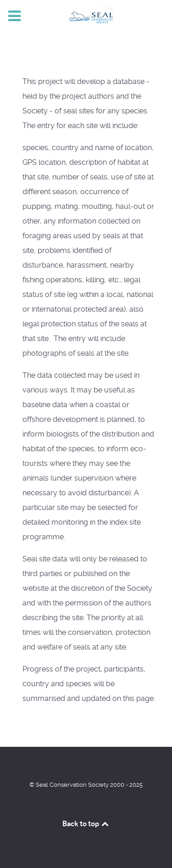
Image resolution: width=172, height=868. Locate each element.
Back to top (86, 823)
